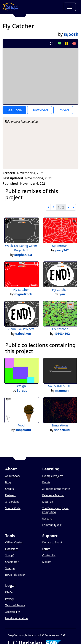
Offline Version (14, 542)
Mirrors (47, 562)
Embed (63, 110)
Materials (48, 502)
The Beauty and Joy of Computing (56, 510)
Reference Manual (53, 495)
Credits (10, 489)
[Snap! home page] (10, 7)
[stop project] (74, 44)
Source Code (13, 508)
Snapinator (12, 562)
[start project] (59, 44)
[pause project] (66, 44)
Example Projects (53, 476)
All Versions (12, 502)
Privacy (10, 599)
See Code (14, 110)
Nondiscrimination (16, 618)
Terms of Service (15, 605)
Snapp (9, 555)
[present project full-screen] (52, 44)
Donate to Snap (52, 542)
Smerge (10, 568)
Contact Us (49, 555)
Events (46, 482)
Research (48, 519)
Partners (10, 495)
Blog (8, 482)
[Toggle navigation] (70, 7)
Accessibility (13, 612)
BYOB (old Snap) (15, 575)
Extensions (12, 549)
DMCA (9, 592)
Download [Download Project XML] (40, 110)
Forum (46, 549)
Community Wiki (52, 525)
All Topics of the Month (56, 489)
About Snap (13, 476)
